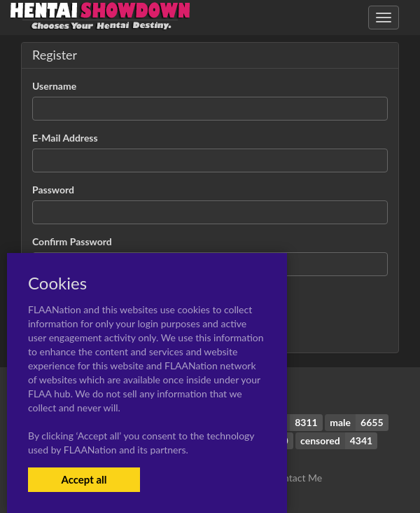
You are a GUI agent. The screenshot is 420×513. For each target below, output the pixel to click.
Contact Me (297, 478)
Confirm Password (72, 241)
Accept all (84, 479)
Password (53, 190)
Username (54, 86)
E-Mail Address (65, 138)
